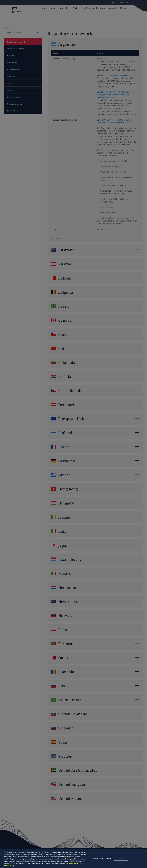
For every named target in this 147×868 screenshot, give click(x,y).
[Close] (143, 858)
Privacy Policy (74, 863)
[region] (73, 858)
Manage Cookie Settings (101, 858)
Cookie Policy (9, 866)
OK (121, 858)
